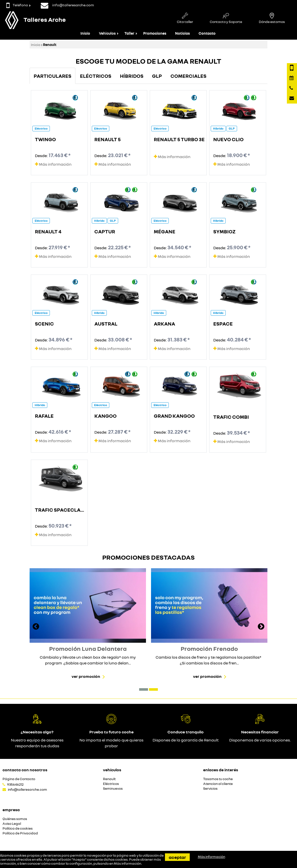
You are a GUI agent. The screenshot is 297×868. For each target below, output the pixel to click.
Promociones (155, 33)
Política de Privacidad (20, 833)
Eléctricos (111, 784)
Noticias (182, 33)
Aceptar (177, 857)
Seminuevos (113, 789)
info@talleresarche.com (27, 789)
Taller (129, 33)
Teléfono (17, 5)
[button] (144, 689)
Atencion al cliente (218, 784)
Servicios (210, 789)
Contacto (207, 33)
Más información (53, 164)
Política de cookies (18, 828)
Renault (109, 779)
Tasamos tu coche (218, 779)
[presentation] (36, 627)
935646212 (15, 784)
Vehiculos (107, 33)
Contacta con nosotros (25, 770)
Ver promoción (86, 676)
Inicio (85, 33)
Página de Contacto (19, 779)
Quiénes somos (15, 819)
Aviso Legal (12, 824)
